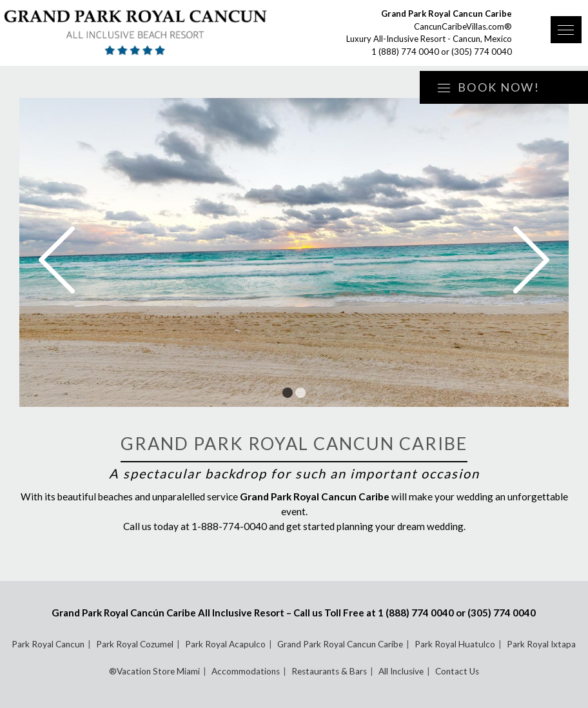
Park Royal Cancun (48, 644)
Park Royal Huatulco (455, 644)
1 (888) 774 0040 (405, 52)
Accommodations (246, 671)
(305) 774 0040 (482, 52)
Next (531, 260)
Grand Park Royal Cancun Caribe (340, 644)
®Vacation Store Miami (154, 671)
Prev (57, 260)
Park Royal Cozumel (135, 644)
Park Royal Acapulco (225, 644)
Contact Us (457, 671)
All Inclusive (401, 671)
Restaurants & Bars (329, 671)
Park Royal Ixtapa (541, 644)
